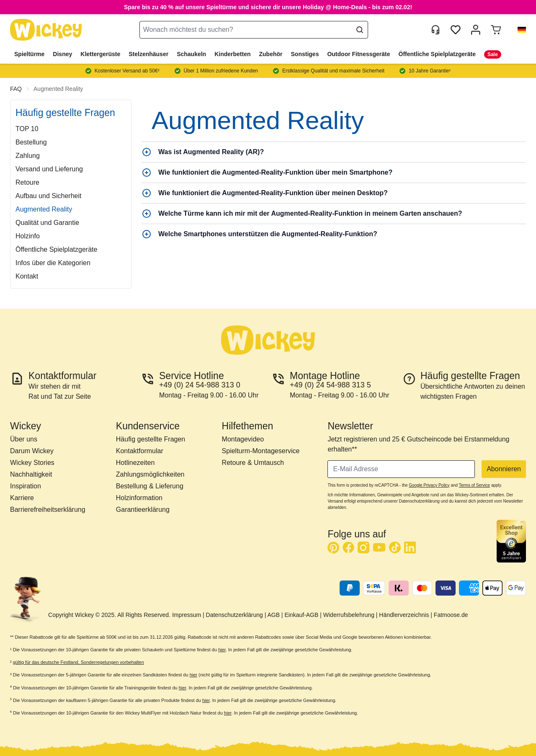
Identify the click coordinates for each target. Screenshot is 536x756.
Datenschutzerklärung (234, 615)
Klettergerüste (100, 54)
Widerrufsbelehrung (349, 615)
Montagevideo (243, 439)
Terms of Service (474, 485)
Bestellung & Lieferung (150, 486)
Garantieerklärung (143, 510)
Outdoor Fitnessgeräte (358, 54)
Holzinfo (28, 236)
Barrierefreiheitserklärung (48, 510)
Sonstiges (305, 54)
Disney (62, 54)
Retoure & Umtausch (253, 463)
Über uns (24, 439)
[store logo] (46, 30)
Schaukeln (191, 54)
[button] (518, 30)
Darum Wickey (32, 451)
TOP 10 (27, 129)
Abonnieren (504, 469)
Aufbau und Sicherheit (48, 196)
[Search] (360, 30)
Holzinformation (139, 498)
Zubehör (271, 54)
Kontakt (27, 276)
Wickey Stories (32, 463)
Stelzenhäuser (148, 54)
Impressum (187, 615)
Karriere (22, 498)
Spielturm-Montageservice (261, 451)
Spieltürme (29, 54)
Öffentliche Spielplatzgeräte (437, 54)
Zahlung (28, 156)
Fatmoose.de (451, 615)
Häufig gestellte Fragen (151, 439)
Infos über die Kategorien (53, 263)
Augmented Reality (58, 89)
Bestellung (31, 142)
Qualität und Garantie (47, 223)
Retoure (27, 182)
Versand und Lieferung (49, 169)
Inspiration (26, 486)
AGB (273, 615)
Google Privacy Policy (429, 485)
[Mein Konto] (476, 30)
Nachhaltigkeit (31, 474)
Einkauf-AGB (301, 615)
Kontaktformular (140, 451)
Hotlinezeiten (135, 463)
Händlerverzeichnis (404, 615)
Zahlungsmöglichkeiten (150, 474)
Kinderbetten (232, 54)
